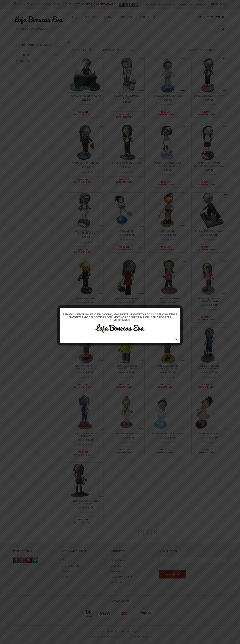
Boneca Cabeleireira (168, 298)
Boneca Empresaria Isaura (209, 96)
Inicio (102, 631)
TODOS (131, 50)
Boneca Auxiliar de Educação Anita (168, 367)
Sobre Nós (126, 17)
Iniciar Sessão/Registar (158, 4)
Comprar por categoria (37, 29)
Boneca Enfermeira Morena (168, 434)
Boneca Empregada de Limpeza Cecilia (168, 165)
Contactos (148, 17)
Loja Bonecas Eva (138, 637)
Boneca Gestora (86, 298)
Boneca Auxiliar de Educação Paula (209, 300)
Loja (75, 17)
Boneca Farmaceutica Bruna (127, 97)
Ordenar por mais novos (203, 50)
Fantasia (115, 571)
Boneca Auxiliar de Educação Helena (86, 367)
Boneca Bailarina (209, 434)
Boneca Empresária (127, 298)
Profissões (23, 61)
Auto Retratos (26, 55)
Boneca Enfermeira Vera (168, 96)
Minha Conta (69, 560)
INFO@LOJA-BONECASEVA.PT (100, 4)
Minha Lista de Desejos (193, 4)
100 (123, 50)
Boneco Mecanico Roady (209, 231)
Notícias (91, 17)
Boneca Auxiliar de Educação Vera (86, 435)
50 (118, 50)
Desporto (116, 566)
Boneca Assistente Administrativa (86, 232)
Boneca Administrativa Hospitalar (86, 502)
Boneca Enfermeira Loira (127, 434)
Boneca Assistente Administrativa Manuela (209, 165)
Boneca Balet (127, 231)
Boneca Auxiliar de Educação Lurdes (209, 367)
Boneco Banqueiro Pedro (86, 96)
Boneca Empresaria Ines (86, 163)
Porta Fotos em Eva (121, 577)
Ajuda (108, 17)
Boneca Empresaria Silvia (127, 163)
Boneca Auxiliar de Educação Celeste (127, 367)
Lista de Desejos (71, 566)
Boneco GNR (168, 231)
